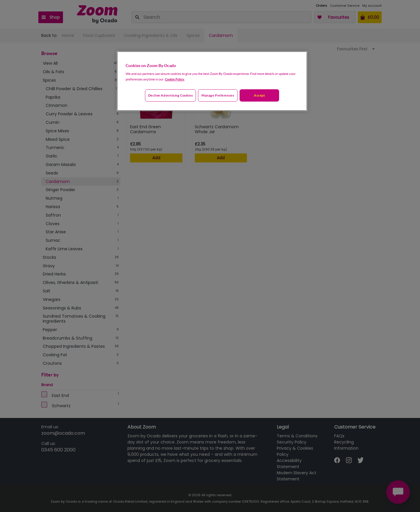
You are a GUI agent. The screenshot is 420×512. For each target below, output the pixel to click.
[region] (212, 81)
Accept (259, 95)
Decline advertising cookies (170, 95)
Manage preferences (218, 95)
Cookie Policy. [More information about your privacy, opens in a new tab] (175, 79)
